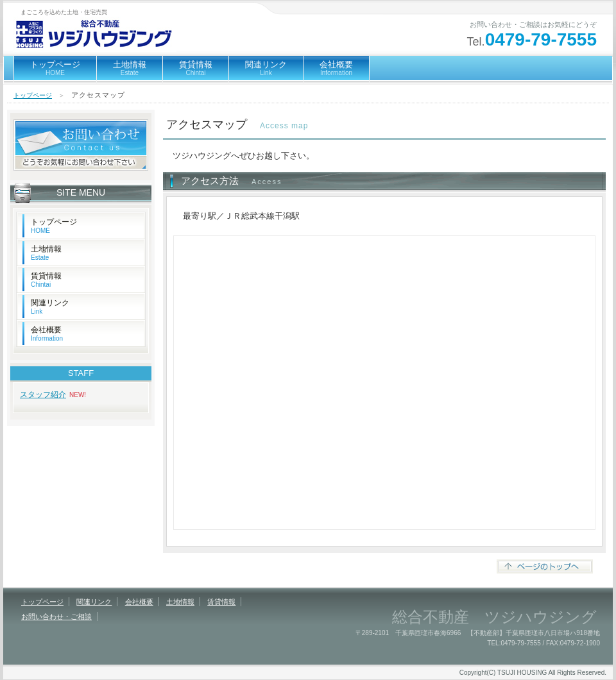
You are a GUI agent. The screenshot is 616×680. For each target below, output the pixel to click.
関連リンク (266, 68)
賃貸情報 (196, 68)
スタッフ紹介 (43, 395)
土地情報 (130, 68)
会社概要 (336, 68)
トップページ (55, 68)
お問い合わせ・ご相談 (56, 616)
